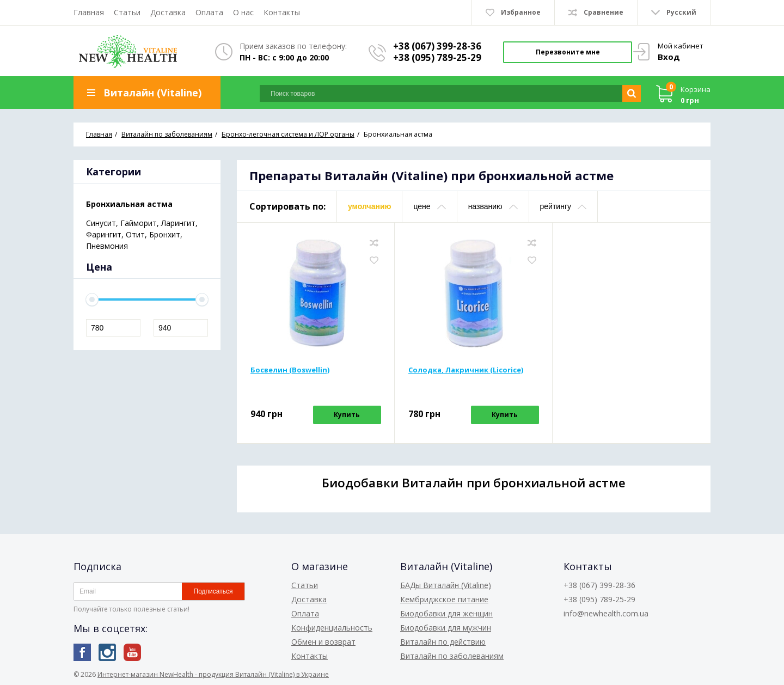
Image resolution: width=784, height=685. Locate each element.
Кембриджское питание (444, 599)
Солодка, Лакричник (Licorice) (466, 370)
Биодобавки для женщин (446, 613)
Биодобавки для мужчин (446, 628)
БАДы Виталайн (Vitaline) (446, 585)
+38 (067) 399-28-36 (437, 46)
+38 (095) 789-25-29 (437, 57)
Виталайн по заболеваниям (452, 656)
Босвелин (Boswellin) (290, 370)
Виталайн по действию (443, 642)
